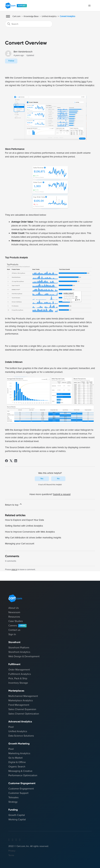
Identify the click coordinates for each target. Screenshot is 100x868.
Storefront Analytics (19, 652)
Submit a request (62, 494)
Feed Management (19, 705)
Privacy (12, 851)
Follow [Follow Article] (11, 61)
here (84, 82)
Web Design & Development (24, 656)
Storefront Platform (19, 648)
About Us (14, 608)
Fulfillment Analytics (20, 674)
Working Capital (17, 820)
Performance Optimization (23, 775)
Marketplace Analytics (21, 701)
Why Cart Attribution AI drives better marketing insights (33, 538)
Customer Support (18, 793)
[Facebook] (6, 461)
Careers (17, 626)
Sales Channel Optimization (24, 714)
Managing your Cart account (20, 544)
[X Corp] (11, 461)
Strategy (13, 802)
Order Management (19, 670)
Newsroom (14, 612)
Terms (11, 855)
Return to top (14, 504)
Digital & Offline (17, 762)
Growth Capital (17, 815)
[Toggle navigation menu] (89, 6)
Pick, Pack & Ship (18, 678)
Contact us (14, 630)
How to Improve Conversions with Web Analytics (30, 532)
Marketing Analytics (19, 753)
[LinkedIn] (16, 461)
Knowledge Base (31, 16)
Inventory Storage (18, 683)
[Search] (29, 24)
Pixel (11, 727)
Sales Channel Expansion (22, 709)
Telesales (13, 797)
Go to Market (15, 758)
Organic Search (17, 767)
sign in (14, 570)
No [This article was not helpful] (58, 479)
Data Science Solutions (21, 736)
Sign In (12, 634)
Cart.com (17, 16)
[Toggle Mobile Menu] (8, 16)
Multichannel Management (23, 696)
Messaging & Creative (20, 771)
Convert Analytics (67, 16)
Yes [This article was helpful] (42, 479)
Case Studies (16, 621)
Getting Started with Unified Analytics (24, 526)
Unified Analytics (49, 16)
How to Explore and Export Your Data (24, 520)
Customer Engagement (21, 789)
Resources (14, 617)
